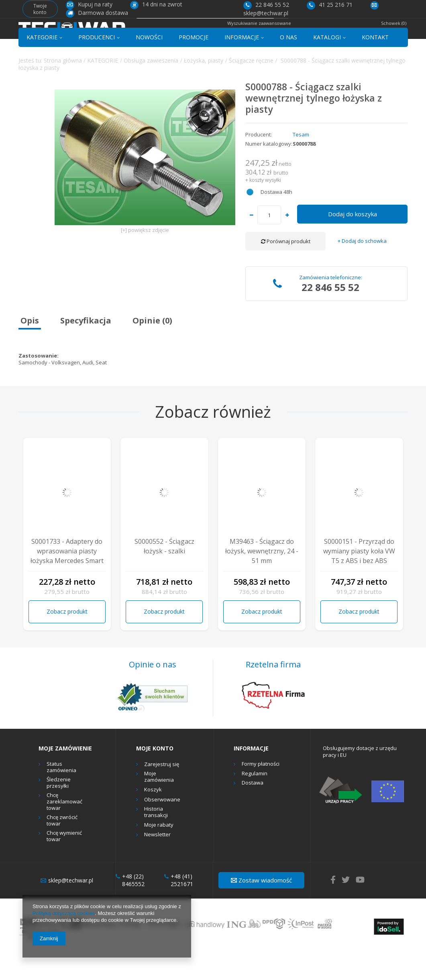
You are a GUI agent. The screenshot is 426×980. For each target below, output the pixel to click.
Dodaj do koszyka (353, 243)
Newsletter (157, 864)
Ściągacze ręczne (251, 89)
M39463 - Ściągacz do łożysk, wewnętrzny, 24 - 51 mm (262, 579)
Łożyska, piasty (204, 89)
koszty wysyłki (265, 208)
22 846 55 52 (266, 5)
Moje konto (155, 777)
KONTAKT (375, 66)
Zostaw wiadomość (261, 909)
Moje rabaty (159, 854)
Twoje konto (40, 9)
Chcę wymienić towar (64, 865)
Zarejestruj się (162, 793)
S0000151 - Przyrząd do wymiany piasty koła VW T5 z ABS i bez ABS (359, 579)
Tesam (301, 163)
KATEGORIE (42, 66)
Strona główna (63, 89)
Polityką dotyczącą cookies (64, 913)
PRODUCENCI (97, 66)
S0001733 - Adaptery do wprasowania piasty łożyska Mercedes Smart (67, 579)
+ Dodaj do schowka (362, 270)
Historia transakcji (156, 841)
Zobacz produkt (67, 640)
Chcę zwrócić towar (62, 849)
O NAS (288, 66)
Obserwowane (162, 828)
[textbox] (205, 35)
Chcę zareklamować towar (64, 831)
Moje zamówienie (65, 777)
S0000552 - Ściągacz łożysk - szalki (164, 575)
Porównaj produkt (286, 270)
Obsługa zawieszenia (151, 89)
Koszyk (153, 818)
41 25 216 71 (330, 5)
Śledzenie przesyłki (59, 811)
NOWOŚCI (149, 66)
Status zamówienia (61, 796)
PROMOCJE (194, 66)
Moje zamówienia (159, 806)
